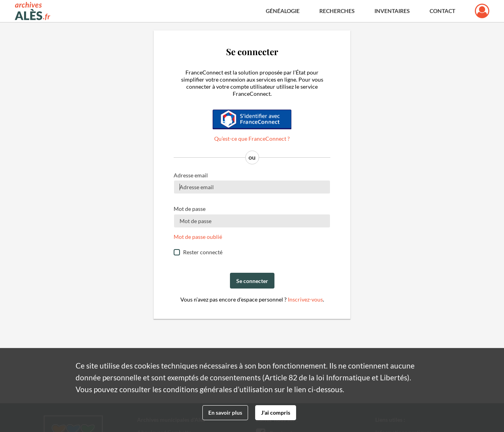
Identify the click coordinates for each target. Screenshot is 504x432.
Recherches (337, 11)
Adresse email (191, 175)
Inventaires (392, 11)
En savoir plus (225, 412)
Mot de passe (190, 209)
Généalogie (283, 11)
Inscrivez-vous (305, 299)
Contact (442, 11)
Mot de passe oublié (198, 237)
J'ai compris (276, 412)
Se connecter (252, 281)
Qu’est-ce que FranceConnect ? (252, 139)
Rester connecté (203, 252)
